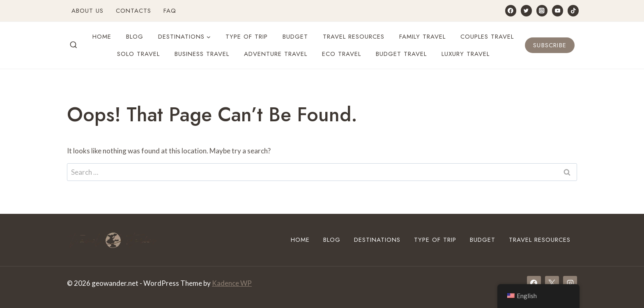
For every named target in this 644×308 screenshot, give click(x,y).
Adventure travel (276, 54)
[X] (552, 283)
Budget (295, 37)
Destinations (377, 240)
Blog (135, 37)
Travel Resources (354, 37)
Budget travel (401, 54)
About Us (87, 11)
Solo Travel (138, 54)
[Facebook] (511, 10)
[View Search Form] (74, 45)
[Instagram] (542, 10)
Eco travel (342, 54)
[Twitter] (526, 10)
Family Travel (422, 37)
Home (102, 37)
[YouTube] (558, 10)
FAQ (170, 11)
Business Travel (202, 54)
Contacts (133, 11)
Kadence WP (232, 283)
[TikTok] (573, 10)
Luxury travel (466, 54)
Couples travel (487, 37)
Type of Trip (247, 37)
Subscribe (550, 45)
